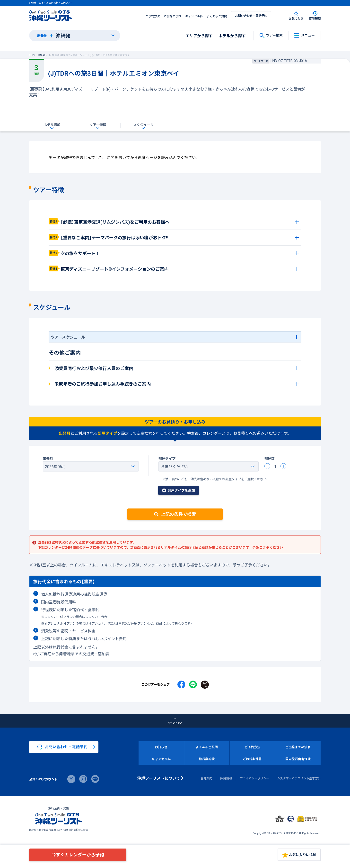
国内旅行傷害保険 (298, 759)
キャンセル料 (194, 16)
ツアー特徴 (98, 125)
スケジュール (144, 125)
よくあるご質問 (217, 16)
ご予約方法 (153, 16)
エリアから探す (199, 36)
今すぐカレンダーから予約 (78, 854)
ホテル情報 (52, 125)
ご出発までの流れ (298, 747)
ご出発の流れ (173, 16)
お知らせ (161, 747)
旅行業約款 (207, 759)
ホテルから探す (232, 36)
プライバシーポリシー (254, 778)
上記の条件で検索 (175, 514)
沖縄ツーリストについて (159, 778)
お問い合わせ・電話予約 (251, 16)
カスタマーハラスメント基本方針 (299, 778)
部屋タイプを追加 (179, 490)
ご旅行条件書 (252, 759)
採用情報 (226, 778)
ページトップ (175, 721)
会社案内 (206, 778)
